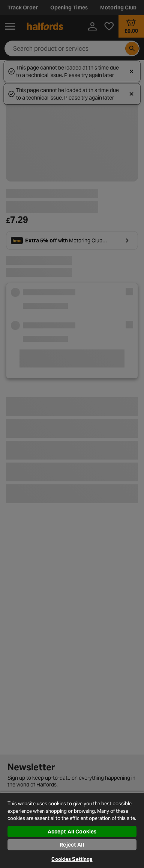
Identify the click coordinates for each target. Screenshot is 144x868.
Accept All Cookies (72, 832)
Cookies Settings (72, 859)
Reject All (72, 845)
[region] (72, 830)
